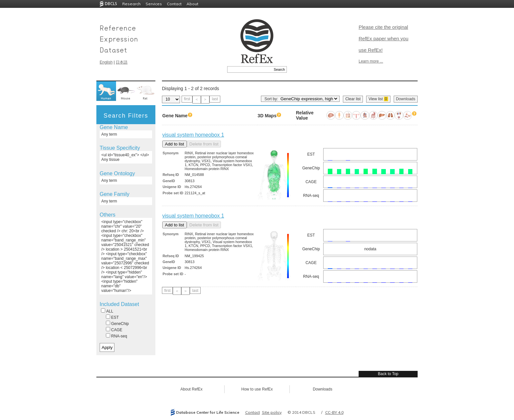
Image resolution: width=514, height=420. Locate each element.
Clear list (353, 99)
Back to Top (388, 374)
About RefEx (191, 389)
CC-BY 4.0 (334, 412)
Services (154, 4)
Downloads (406, 99)
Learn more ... (371, 61)
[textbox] (250, 69)
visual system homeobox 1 (193, 135)
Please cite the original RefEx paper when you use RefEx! (384, 38)
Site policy (272, 412)
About (192, 4)
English (106, 62)
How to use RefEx (257, 389)
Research (131, 4)
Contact (174, 4)
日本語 (122, 62)
